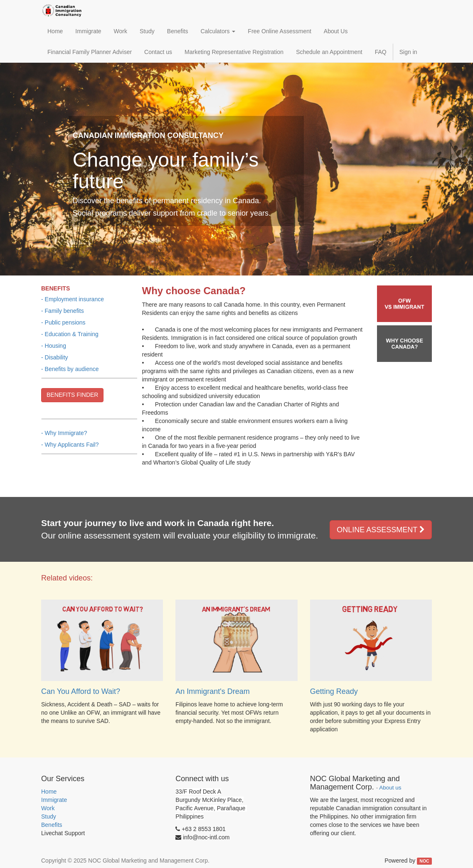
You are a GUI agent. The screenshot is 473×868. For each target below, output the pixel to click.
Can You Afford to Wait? (81, 691)
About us (390, 788)
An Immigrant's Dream (212, 691)
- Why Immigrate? (64, 433)
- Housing (54, 346)
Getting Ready (334, 691)
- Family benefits (63, 311)
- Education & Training (70, 334)
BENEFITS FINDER (72, 395)
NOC (424, 861)
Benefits (52, 825)
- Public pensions (63, 322)
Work (48, 808)
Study (49, 816)
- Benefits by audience (70, 369)
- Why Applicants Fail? (70, 445)
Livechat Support (63, 833)
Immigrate (54, 800)
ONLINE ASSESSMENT (381, 530)
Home (49, 792)
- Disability (55, 357)
